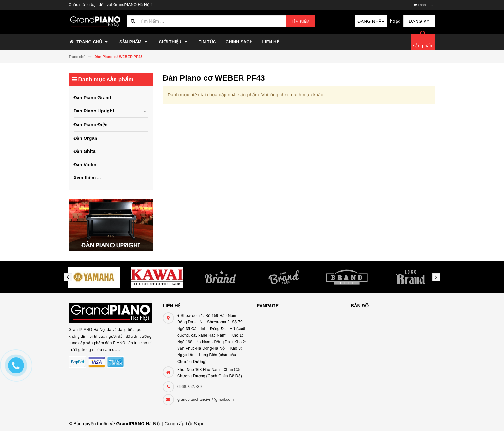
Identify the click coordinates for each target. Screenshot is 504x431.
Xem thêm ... (87, 178)
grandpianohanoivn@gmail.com (205, 400)
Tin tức (207, 42)
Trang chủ (89, 42)
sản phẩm (423, 46)
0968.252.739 (189, 387)
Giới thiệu (174, 42)
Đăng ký (419, 21)
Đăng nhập (371, 21)
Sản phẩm (134, 42)
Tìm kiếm (300, 21)
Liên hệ (271, 42)
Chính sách (239, 42)
